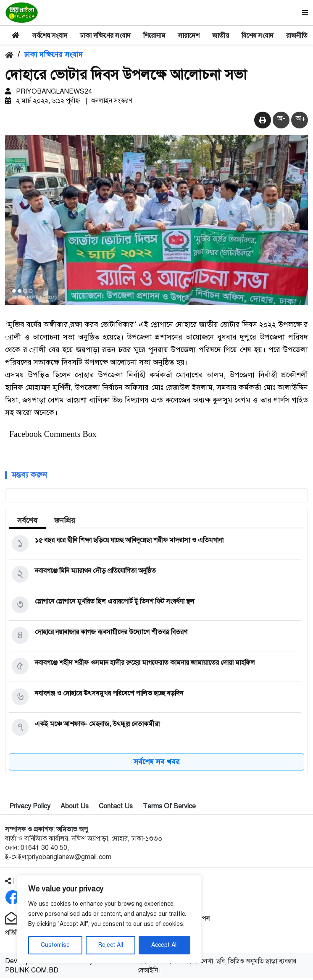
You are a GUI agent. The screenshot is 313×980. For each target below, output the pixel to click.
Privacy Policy (30, 808)
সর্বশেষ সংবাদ (50, 36)
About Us (75, 808)
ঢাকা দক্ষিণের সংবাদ (105, 36)
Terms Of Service (169, 808)
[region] (109, 919)
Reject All (111, 945)
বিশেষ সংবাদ (258, 36)
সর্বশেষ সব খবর (157, 763)
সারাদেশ (189, 36)
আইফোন (178, 943)
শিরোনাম (154, 36)
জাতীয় (221, 36)
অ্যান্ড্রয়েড (179, 934)
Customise (55, 945)
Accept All (164, 945)
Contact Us (116, 808)
